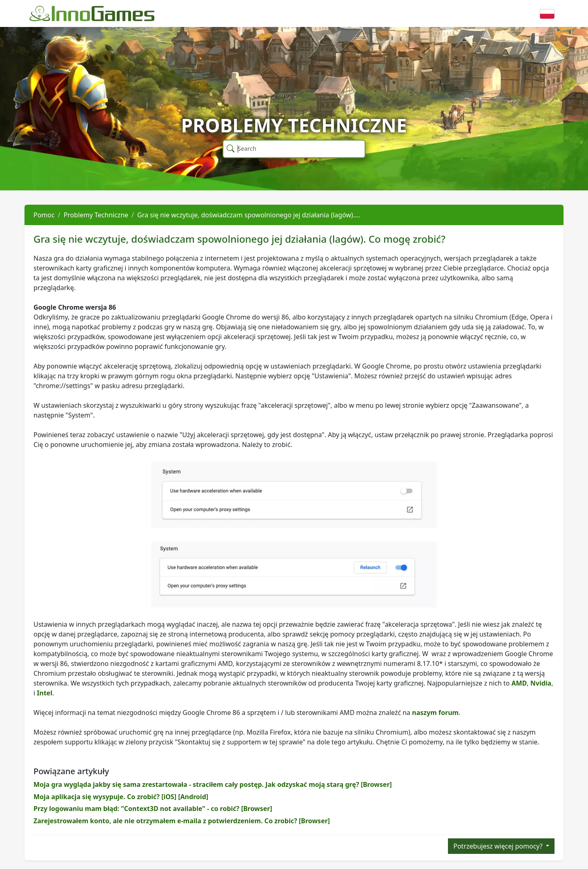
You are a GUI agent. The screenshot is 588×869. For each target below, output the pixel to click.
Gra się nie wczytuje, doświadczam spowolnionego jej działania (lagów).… (249, 215)
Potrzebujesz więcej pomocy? (499, 846)
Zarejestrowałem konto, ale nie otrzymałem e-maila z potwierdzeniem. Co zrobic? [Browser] (182, 821)
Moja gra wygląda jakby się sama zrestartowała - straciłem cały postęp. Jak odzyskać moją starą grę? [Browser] (213, 784)
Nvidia (541, 683)
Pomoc (44, 215)
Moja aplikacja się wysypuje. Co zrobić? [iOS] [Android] (121, 797)
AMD (519, 683)
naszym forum (435, 713)
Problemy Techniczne (96, 215)
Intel (45, 693)
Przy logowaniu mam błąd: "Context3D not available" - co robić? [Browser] (153, 809)
